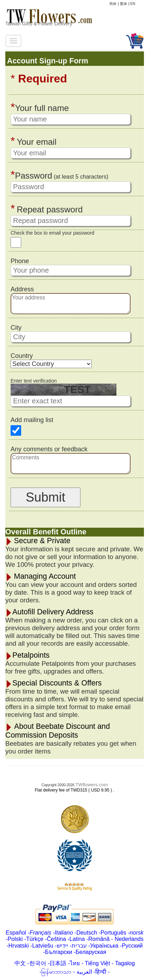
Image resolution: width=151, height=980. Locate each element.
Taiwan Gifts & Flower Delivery (39, 24)
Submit (46, 497)
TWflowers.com (92, 785)
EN (133, 4)
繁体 (123, 4)
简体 (113, 4)
